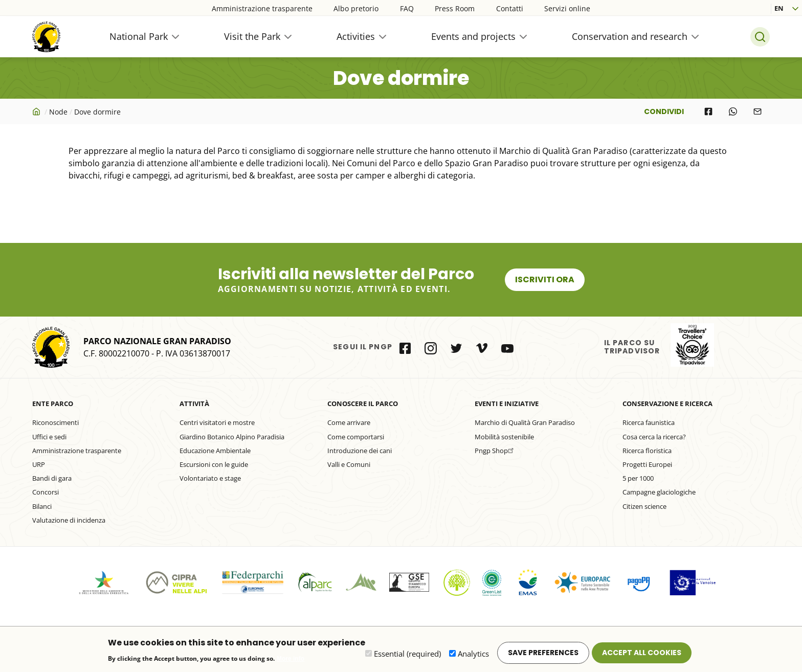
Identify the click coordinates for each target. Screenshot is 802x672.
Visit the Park (252, 36)
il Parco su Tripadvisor (692, 345)
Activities (356, 36)
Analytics (473, 657)
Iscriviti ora (545, 279)
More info (291, 662)
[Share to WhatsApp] (733, 111)
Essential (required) (407, 657)
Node (58, 112)
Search (760, 37)
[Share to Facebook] (708, 111)
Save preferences (543, 656)
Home (37, 111)
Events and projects (473, 36)
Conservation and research (630, 36)
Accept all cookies (642, 656)
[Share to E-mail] (758, 111)
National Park (139, 36)
